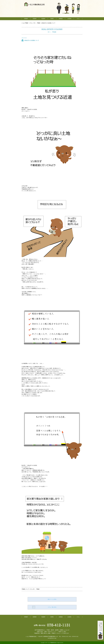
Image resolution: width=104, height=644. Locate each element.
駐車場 (52, 19)
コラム (31, 589)
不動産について (25, 589)
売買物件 (26, 19)
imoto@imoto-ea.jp (52, 638)
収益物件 (43, 19)
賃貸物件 (35, 19)
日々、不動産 (36, 589)
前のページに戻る (52, 599)
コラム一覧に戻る (52, 607)
